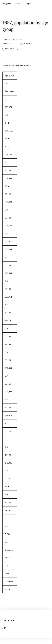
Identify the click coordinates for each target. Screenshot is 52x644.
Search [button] (18, 4)
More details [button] (10, 49)
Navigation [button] (7, 4)
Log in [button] (28, 4)
